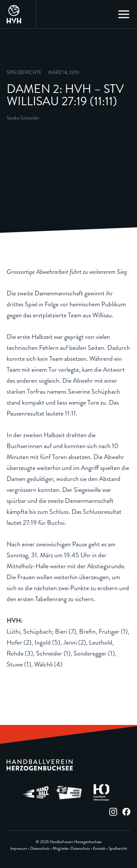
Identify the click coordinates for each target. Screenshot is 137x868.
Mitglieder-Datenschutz (71, 849)
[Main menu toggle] (124, 14)
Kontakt (99, 849)
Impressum (19, 849)
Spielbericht (118, 849)
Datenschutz (40, 849)
